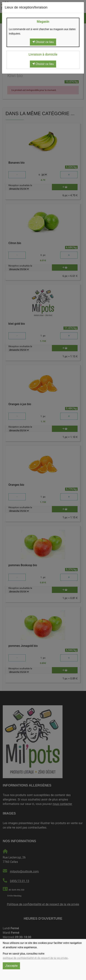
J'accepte (11, 966)
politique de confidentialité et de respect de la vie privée (35, 958)
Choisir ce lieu (43, 42)
